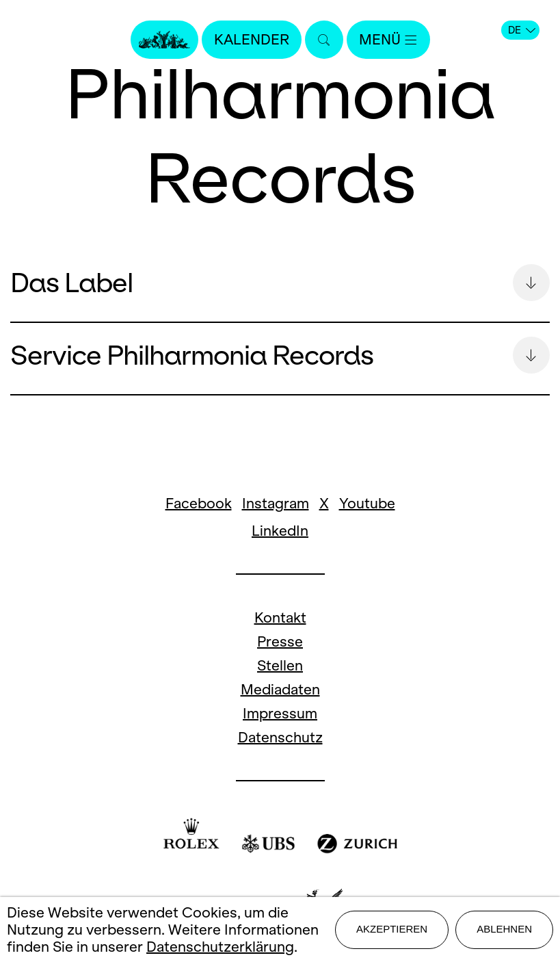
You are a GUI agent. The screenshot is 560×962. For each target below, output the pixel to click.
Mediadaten (280, 689)
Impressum (280, 713)
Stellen (280, 665)
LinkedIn (280, 531)
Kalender (252, 39)
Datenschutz (280, 737)
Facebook (199, 503)
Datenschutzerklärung (220, 947)
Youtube (367, 503)
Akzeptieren (392, 929)
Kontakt (280, 617)
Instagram (276, 503)
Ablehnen (504, 929)
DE (522, 30)
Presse (280, 641)
